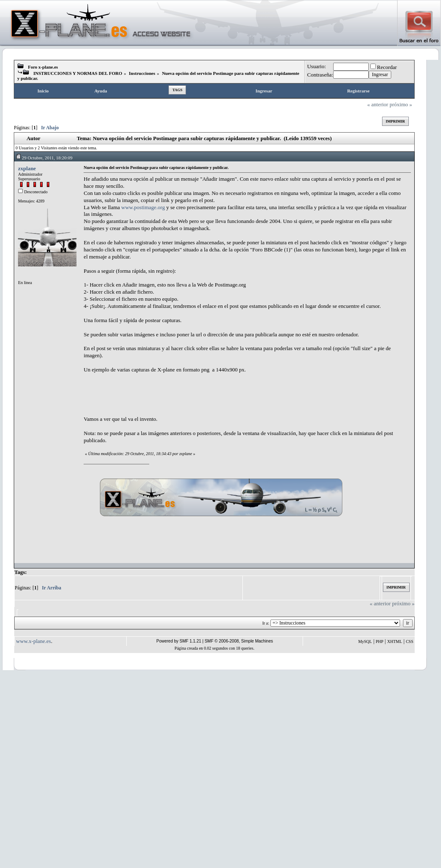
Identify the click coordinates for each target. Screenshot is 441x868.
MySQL (365, 641)
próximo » (401, 104)
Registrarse (358, 91)
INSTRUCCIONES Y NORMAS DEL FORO (78, 73)
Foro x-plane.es (43, 67)
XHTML (395, 641)
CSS (410, 641)
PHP (380, 641)
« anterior (378, 104)
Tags (177, 90)
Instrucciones (142, 73)
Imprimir (395, 121)
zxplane (27, 168)
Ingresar (264, 91)
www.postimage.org (143, 207)
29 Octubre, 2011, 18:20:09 (44, 158)
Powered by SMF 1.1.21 (179, 641)
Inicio (43, 91)
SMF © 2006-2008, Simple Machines (239, 641)
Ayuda (101, 91)
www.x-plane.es (33, 641)
